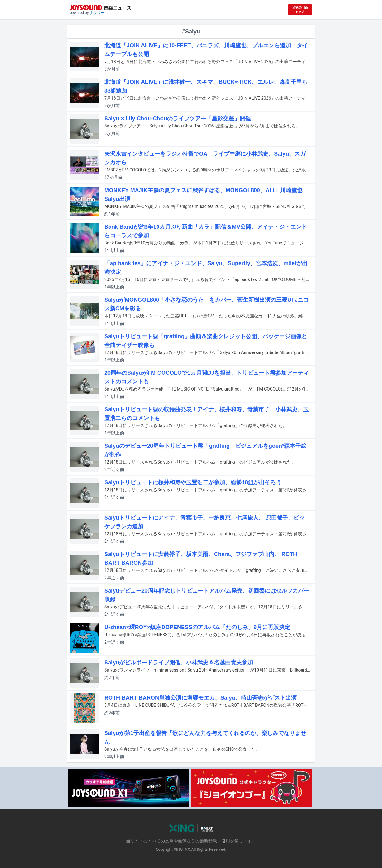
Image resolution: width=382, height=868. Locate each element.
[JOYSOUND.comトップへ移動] (300, 10)
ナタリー (97, 13)
